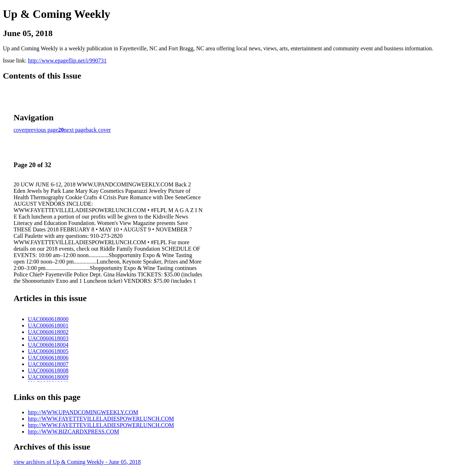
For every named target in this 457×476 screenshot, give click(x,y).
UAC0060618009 (48, 377)
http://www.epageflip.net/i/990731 (67, 61)
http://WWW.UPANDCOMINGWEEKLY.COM (83, 412)
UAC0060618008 (48, 370)
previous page (42, 130)
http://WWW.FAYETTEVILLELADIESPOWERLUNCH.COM (101, 419)
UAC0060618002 (48, 332)
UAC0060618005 (48, 351)
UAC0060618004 (48, 345)
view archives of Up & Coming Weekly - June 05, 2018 (77, 462)
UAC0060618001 (48, 325)
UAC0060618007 (48, 364)
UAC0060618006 (48, 358)
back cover (99, 130)
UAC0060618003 (48, 338)
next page (75, 130)
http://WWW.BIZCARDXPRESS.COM (73, 432)
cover (20, 130)
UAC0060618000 (48, 319)
